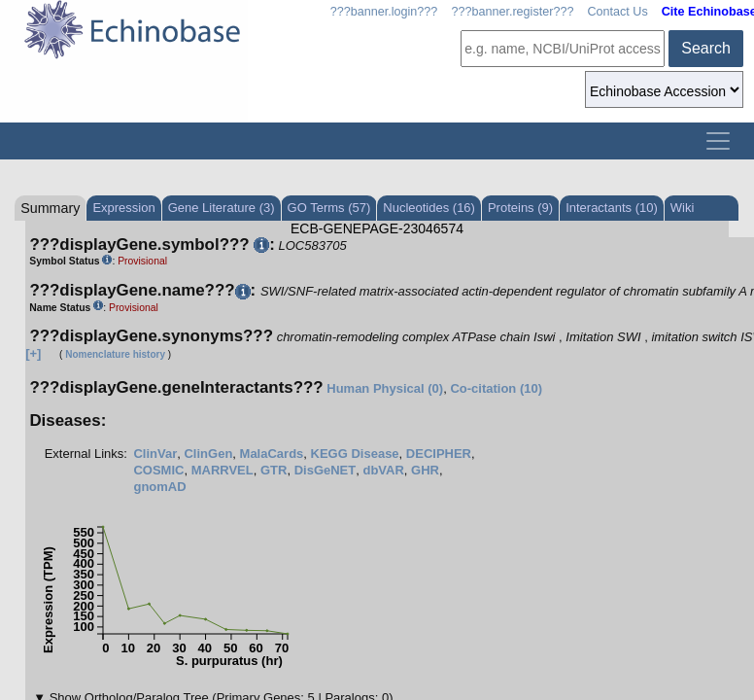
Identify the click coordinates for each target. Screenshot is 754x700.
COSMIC (158, 470)
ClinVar (155, 454)
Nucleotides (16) (429, 208)
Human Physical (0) (385, 388)
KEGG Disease (355, 454)
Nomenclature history (115, 354)
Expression (123, 208)
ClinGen (208, 454)
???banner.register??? (512, 12)
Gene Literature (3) (222, 208)
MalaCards (272, 454)
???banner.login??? (384, 12)
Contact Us (617, 12)
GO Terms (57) (329, 208)
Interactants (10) (612, 208)
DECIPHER (439, 454)
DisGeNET (326, 470)
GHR (425, 470)
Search (706, 48)
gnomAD (159, 487)
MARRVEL (223, 470)
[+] (33, 353)
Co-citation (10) (496, 388)
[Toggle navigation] (718, 141)
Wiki (683, 208)
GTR (274, 470)
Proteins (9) (520, 208)
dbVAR (383, 470)
